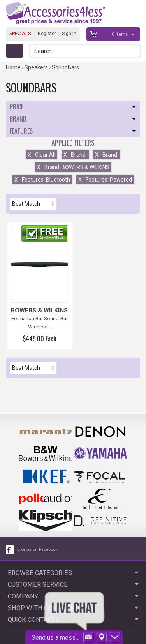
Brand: (75, 155)
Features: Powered (105, 180)
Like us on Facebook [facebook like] (37, 550)
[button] (135, 51)
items (120, 34)
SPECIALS (20, 33)
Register (47, 33)
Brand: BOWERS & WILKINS (73, 167)
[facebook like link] (11, 550)
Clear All (41, 155)
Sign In (69, 33)
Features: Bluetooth (42, 180)
